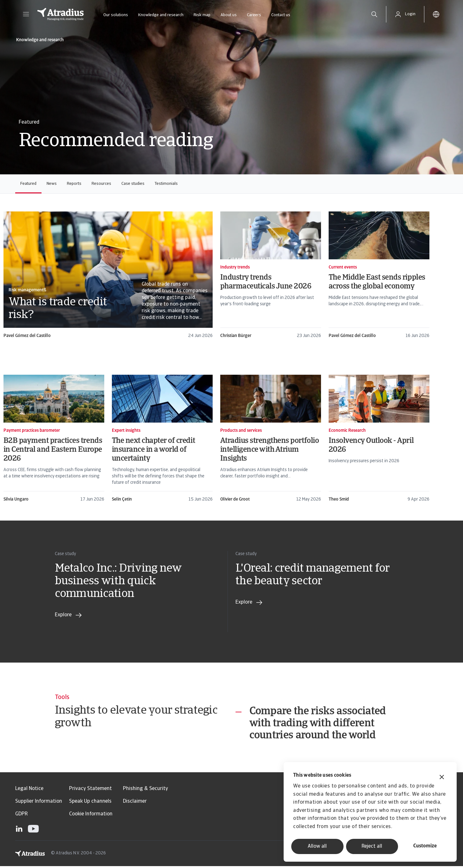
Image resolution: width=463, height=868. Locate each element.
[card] (108, 275)
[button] (26, 14)
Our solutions (116, 15)
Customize (425, 846)
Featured (28, 184)
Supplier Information (39, 803)
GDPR (21, 816)
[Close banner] (442, 778)
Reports (74, 184)
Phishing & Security (145, 791)
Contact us (281, 15)
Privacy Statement (90, 791)
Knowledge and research (161, 15)
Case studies (133, 184)
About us (229, 15)
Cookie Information (91, 816)
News (52, 184)
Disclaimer (135, 803)
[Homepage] (61, 14)
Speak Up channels (90, 803)
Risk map (202, 15)
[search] (374, 14)
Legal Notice (29, 791)
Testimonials (166, 184)
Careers (254, 15)
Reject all (372, 846)
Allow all (317, 846)
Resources (101, 184)
